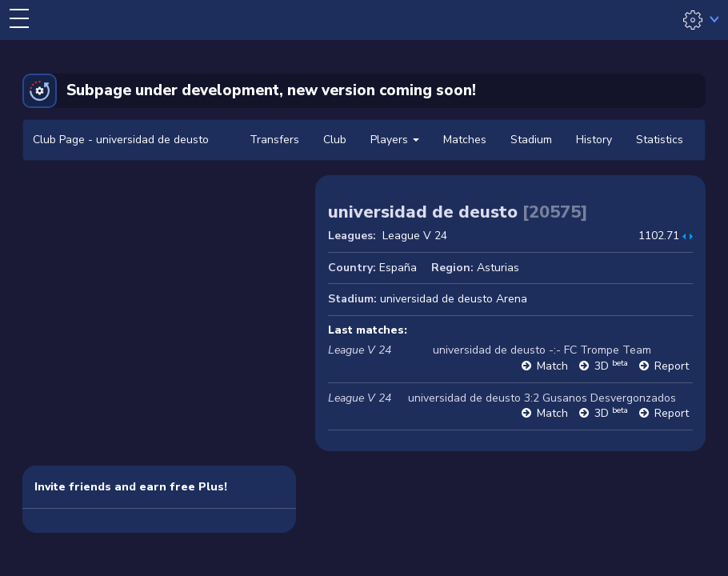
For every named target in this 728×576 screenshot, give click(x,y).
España (398, 268)
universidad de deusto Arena (454, 299)
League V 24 (415, 236)
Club (335, 140)
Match (552, 366)
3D (611, 366)
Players (395, 140)
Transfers (274, 140)
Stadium (531, 140)
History (594, 140)
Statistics (660, 140)
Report (672, 366)
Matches (465, 140)
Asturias (498, 268)
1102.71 (659, 236)
